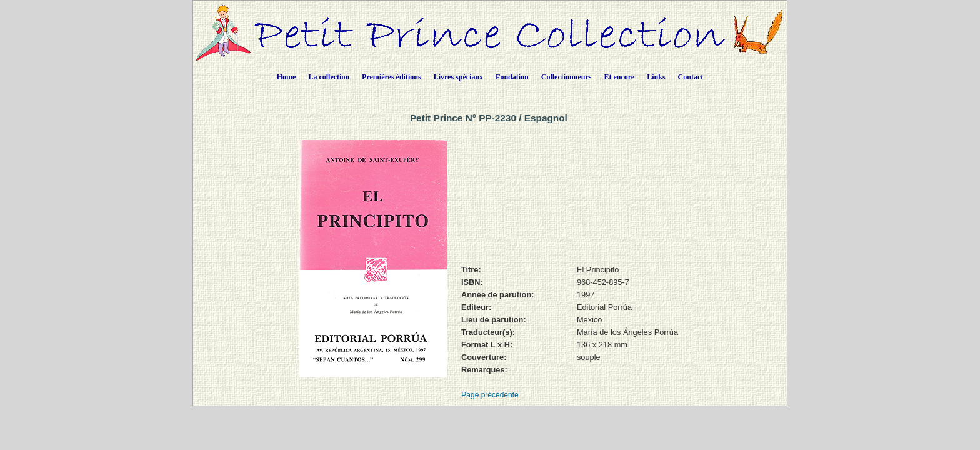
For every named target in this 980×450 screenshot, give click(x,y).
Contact (691, 77)
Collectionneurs (567, 77)
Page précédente (490, 395)
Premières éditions (392, 77)
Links (656, 77)
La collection (329, 77)
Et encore (619, 77)
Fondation (512, 77)
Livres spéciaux (458, 77)
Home (287, 77)
